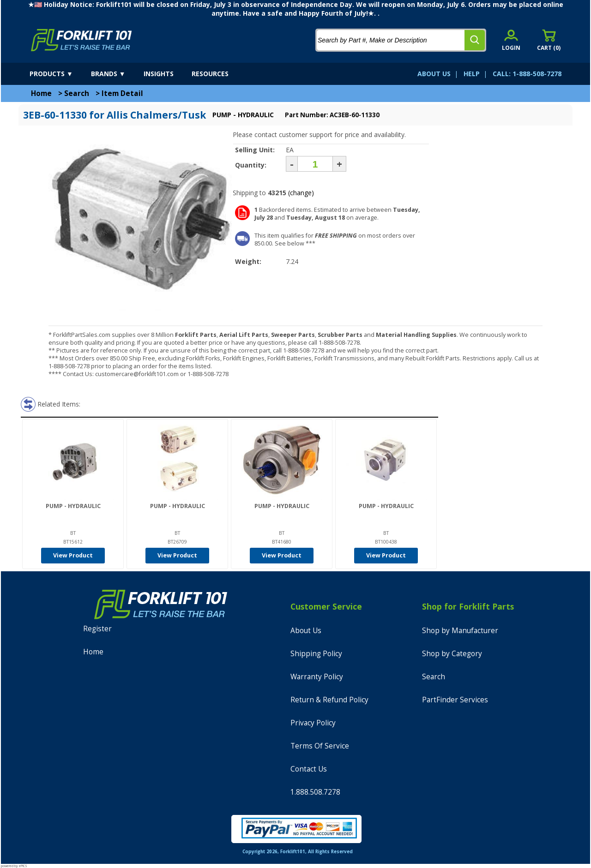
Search (77, 93)
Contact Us (309, 769)
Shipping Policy (316, 654)
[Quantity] (315, 164)
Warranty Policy (317, 677)
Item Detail (122, 93)
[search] (475, 40)
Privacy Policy (313, 723)
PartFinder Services (455, 700)
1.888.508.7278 (315, 792)
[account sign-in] (511, 40)
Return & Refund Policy (329, 700)
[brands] (116, 74)
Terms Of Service (320, 746)
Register (97, 629)
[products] (59, 74)
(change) (301, 193)
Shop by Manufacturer (460, 631)
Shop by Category (452, 654)
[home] (81, 40)
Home (41, 93)
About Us (306, 631)
